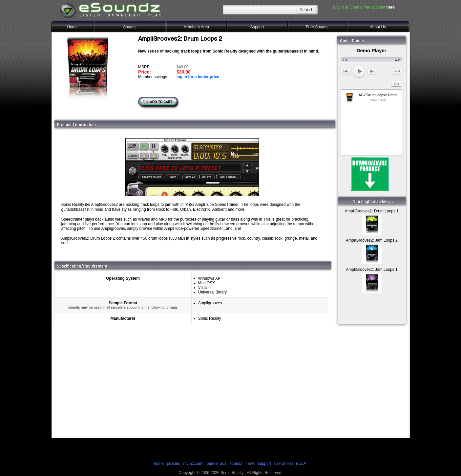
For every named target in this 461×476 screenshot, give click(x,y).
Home (72, 27)
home (159, 464)
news (250, 464)
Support (257, 27)
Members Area (196, 27)
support (265, 464)
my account (193, 464)
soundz (236, 464)
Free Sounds (317, 27)
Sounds (130, 27)
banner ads (217, 464)
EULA (301, 464)
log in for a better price (198, 77)
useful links (284, 464)
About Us (378, 27)
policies (174, 464)
